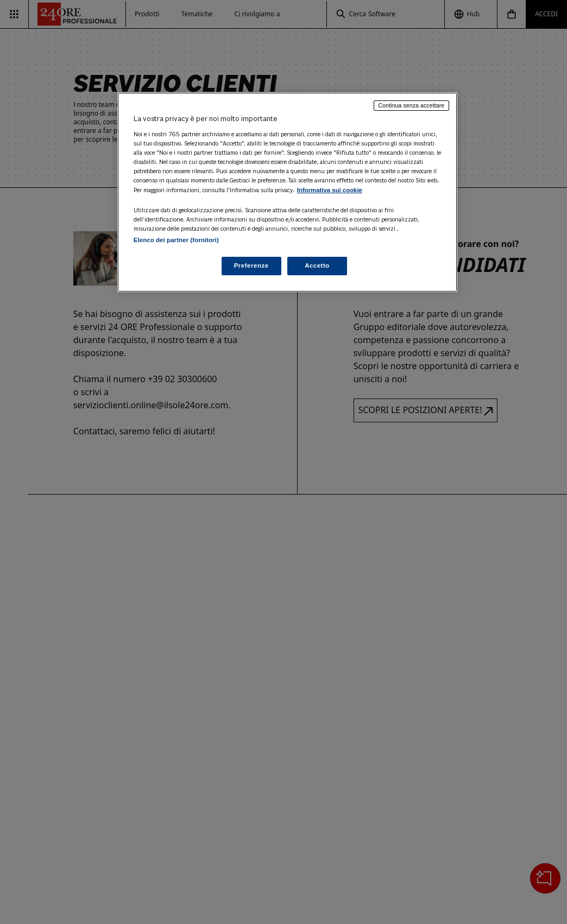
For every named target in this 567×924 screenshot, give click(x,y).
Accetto (317, 265)
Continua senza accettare (412, 105)
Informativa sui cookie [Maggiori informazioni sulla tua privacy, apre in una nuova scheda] (330, 190)
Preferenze (251, 265)
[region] (287, 192)
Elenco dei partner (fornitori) (176, 240)
